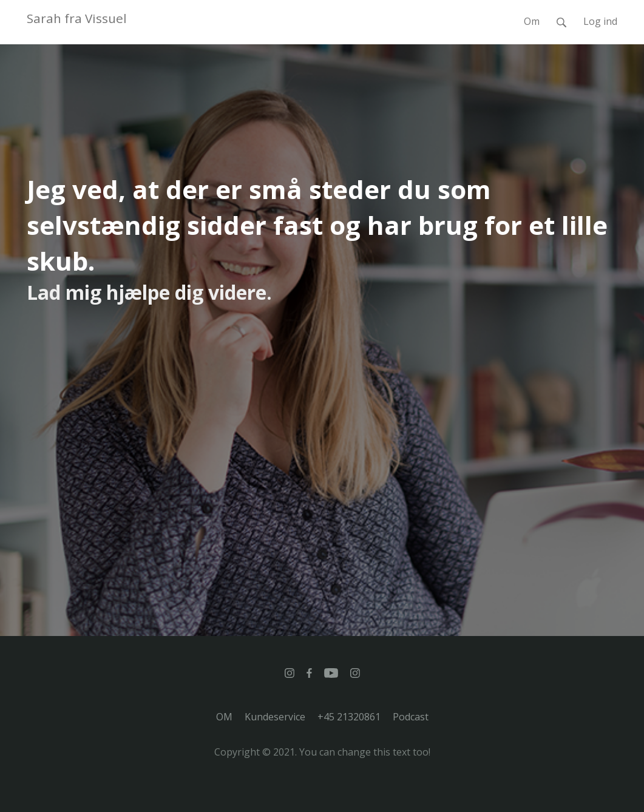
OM (224, 717)
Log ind (600, 21)
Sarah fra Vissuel (77, 18)
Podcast (411, 717)
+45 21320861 (349, 717)
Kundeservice (275, 717)
